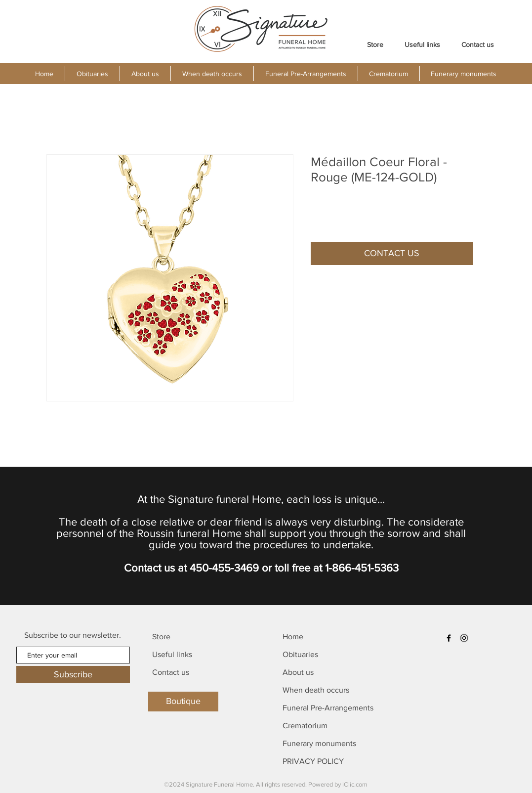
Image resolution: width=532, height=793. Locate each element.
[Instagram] (464, 638)
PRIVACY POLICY (313, 761)
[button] (145, 74)
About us (298, 672)
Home (293, 637)
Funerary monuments (319, 743)
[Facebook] (449, 638)
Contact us (171, 672)
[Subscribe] (73, 674)
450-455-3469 (224, 568)
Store (161, 637)
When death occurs (316, 690)
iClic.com (355, 784)
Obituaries (300, 654)
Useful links (172, 654)
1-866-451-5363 (362, 568)
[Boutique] (183, 702)
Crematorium (305, 726)
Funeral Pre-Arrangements (328, 708)
